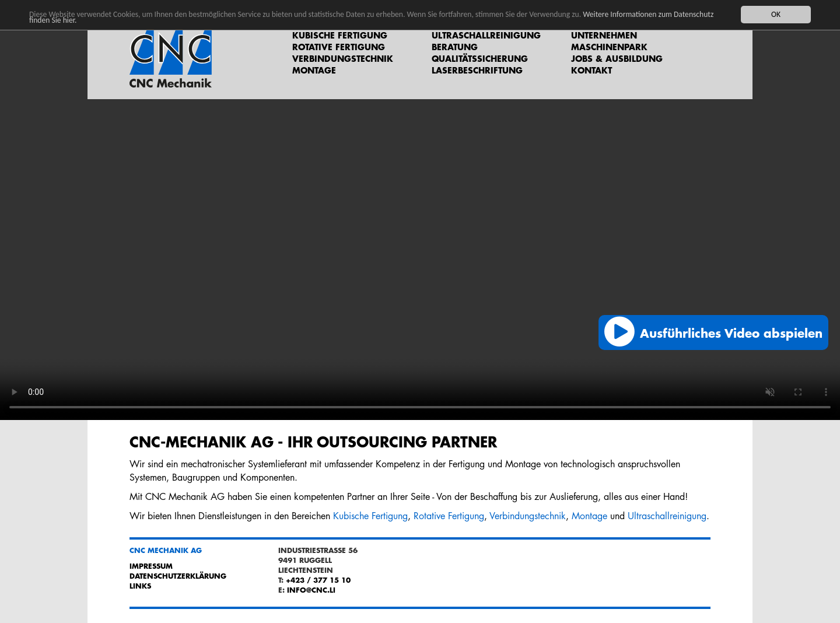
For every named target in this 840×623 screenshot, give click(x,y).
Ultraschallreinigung (486, 35)
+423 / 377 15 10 (318, 580)
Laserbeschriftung (477, 70)
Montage (314, 70)
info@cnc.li (311, 590)
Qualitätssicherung (480, 58)
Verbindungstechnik (343, 58)
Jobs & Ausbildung (617, 58)
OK (776, 14)
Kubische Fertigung (340, 35)
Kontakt (591, 70)
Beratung (455, 47)
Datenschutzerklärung (178, 576)
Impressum (151, 566)
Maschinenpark (609, 47)
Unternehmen (604, 35)
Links (140, 586)
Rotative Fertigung (339, 47)
